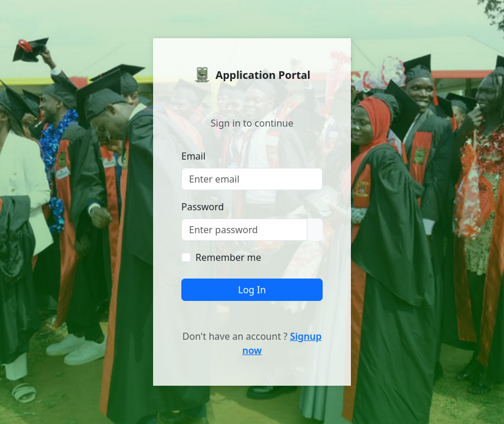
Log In (252, 290)
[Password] (244, 230)
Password (203, 207)
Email (193, 156)
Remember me (228, 257)
